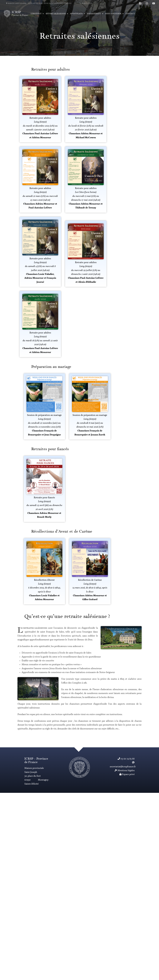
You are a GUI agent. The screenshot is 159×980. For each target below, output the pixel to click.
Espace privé (127, 774)
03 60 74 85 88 (86, 3)
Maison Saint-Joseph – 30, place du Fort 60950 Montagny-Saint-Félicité (39, 3)
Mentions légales (125, 771)
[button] (37, 14)
